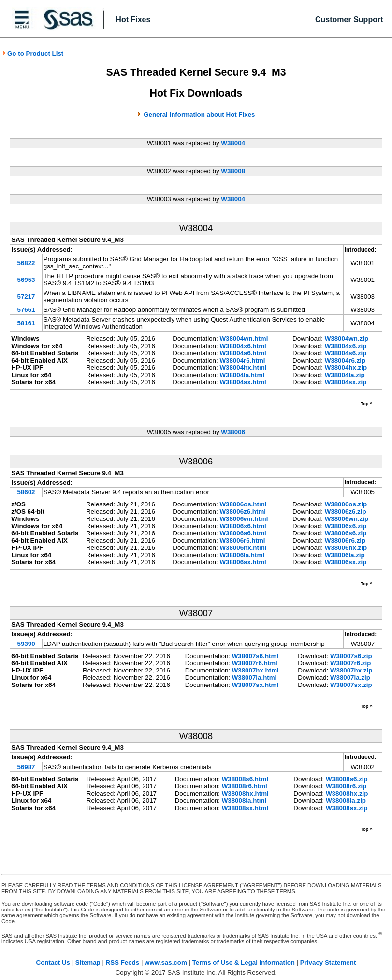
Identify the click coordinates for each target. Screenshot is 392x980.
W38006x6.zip (346, 526)
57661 (26, 310)
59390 (26, 644)
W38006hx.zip (346, 548)
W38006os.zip (346, 504)
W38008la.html (244, 801)
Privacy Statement (328, 962)
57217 (26, 297)
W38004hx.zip (346, 368)
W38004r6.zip (345, 360)
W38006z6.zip (346, 511)
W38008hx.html (245, 793)
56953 (26, 280)
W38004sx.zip (346, 382)
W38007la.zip (350, 678)
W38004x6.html (243, 346)
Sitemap (88, 962)
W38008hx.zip (347, 793)
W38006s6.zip (346, 533)
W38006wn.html (244, 519)
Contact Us (53, 962)
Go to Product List (33, 53)
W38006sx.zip (346, 562)
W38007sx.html (255, 685)
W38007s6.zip (351, 656)
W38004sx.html (243, 382)
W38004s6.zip (346, 353)
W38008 (233, 171)
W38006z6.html (243, 511)
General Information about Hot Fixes (199, 115)
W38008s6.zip (347, 779)
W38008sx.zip (347, 808)
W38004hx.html (243, 368)
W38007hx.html (255, 670)
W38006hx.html (243, 548)
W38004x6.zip (346, 346)
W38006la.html (242, 555)
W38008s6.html (245, 779)
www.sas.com (166, 962)
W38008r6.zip (346, 786)
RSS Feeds (123, 962)
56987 (26, 767)
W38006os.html (243, 504)
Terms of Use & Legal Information (244, 962)
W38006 (233, 432)
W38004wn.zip (347, 339)
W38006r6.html (242, 540)
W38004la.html (242, 375)
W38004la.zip (345, 375)
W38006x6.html (243, 526)
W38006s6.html (243, 533)
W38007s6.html (255, 656)
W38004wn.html (244, 339)
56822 (26, 263)
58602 (26, 492)
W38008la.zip (346, 801)
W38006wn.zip (347, 519)
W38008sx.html (245, 808)
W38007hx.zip (351, 670)
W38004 (233, 143)
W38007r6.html (255, 663)
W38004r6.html (242, 360)
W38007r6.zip (350, 663)
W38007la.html (254, 678)
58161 (26, 323)
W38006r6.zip (345, 540)
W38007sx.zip (351, 685)
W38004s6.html (243, 353)
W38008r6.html (245, 786)
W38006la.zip (345, 555)
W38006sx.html (243, 562)
